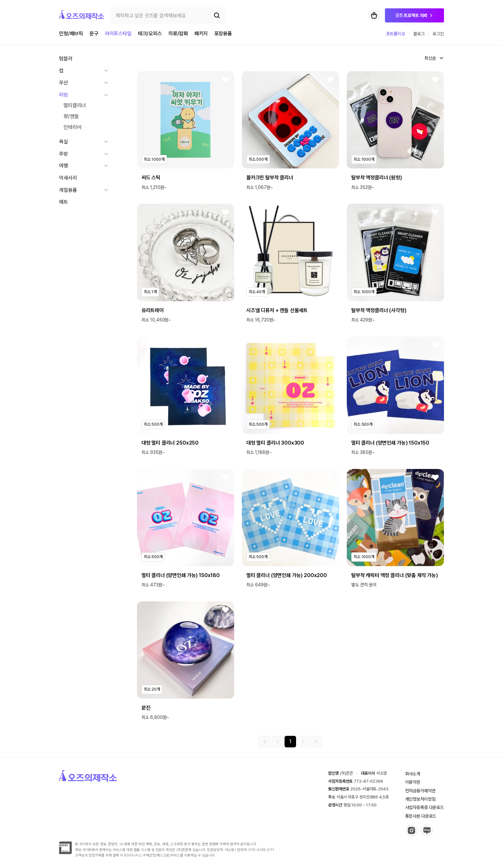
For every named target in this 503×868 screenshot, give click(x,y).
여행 (64, 166)
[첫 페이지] (265, 742)
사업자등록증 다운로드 (425, 807)
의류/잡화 (178, 34)
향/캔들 (71, 116)
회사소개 (413, 774)
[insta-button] (412, 835)
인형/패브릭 (71, 34)
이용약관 (413, 782)
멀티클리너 (75, 105)
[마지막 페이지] (316, 742)
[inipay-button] (65, 852)
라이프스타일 (118, 34)
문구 (94, 34)
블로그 (419, 34)
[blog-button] (427, 835)
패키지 (201, 34)
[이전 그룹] (277, 742)
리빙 (64, 95)
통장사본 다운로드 (421, 816)
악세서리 (68, 178)
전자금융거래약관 (420, 791)
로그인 (438, 34)
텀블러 (66, 59)
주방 (64, 154)
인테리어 (72, 127)
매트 (64, 202)
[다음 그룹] (303, 742)
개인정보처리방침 (420, 799)
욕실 (64, 142)
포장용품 (223, 34)
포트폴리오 (396, 34)
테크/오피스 (150, 34)
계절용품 (68, 190)
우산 (64, 83)
